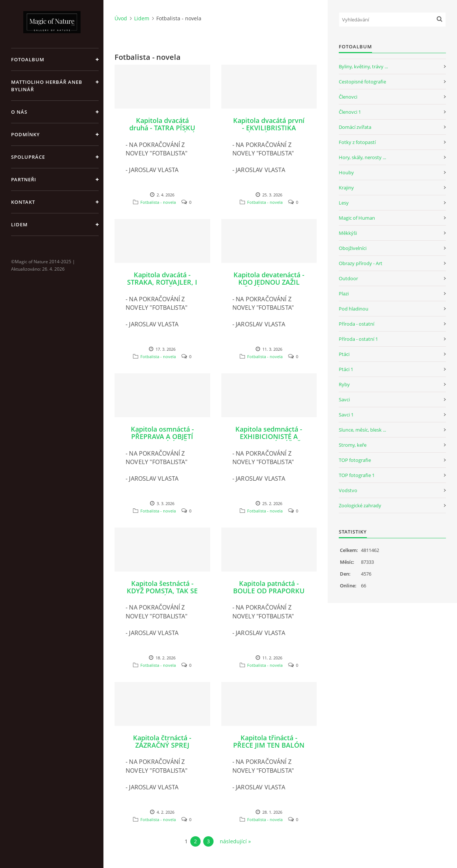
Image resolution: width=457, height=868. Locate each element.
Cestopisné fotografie (362, 82)
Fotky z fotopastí (357, 142)
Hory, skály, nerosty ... (362, 157)
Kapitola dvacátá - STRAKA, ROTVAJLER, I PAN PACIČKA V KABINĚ (162, 286)
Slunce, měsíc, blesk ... (362, 430)
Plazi (344, 294)
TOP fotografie (355, 460)
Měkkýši (348, 233)
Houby (346, 172)
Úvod (121, 18)
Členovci (348, 97)
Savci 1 (346, 415)
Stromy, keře (353, 445)
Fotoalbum (28, 59)
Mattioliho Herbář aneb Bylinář (47, 86)
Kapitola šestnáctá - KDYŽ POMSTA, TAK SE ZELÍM (162, 591)
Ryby (344, 384)
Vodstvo (348, 490)
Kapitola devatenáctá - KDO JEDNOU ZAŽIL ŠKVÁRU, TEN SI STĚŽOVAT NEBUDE (269, 286)
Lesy (344, 203)
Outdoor (348, 278)
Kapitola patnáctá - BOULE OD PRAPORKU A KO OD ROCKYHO (269, 591)
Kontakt (23, 202)
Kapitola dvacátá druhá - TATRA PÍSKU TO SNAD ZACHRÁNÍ (162, 128)
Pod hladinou (354, 309)
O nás (19, 112)
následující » (235, 841)
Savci (344, 399)
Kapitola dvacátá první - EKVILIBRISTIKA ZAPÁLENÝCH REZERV (269, 128)
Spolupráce (28, 157)
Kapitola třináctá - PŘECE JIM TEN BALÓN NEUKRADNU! (269, 745)
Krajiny (346, 188)
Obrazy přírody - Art (361, 263)
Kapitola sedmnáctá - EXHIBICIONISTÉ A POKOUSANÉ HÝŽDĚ (269, 436)
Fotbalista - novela (158, 202)
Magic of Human (357, 218)
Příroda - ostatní (357, 324)
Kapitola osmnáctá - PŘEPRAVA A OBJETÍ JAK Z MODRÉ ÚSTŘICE (162, 436)
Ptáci (344, 354)
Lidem (19, 224)
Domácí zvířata (355, 127)
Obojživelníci (353, 248)
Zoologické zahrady (360, 505)
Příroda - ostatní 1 (358, 339)
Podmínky (25, 134)
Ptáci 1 (346, 369)
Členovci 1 (350, 112)
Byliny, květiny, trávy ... (363, 66)
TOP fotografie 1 (357, 475)
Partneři (24, 179)
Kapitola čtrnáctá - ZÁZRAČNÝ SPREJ (162, 741)
